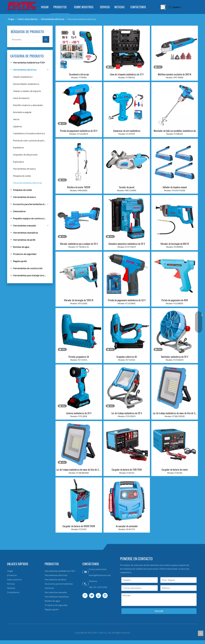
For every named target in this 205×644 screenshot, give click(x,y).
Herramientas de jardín (24, 240)
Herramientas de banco (24, 169)
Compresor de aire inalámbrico (127, 131)
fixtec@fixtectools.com (100, 575)
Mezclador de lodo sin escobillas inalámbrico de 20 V (175, 131)
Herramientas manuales (24, 225)
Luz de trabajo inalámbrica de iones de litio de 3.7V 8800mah (79, 470)
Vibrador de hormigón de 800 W (175, 244)
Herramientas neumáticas (25, 233)
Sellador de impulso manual (175, 187)
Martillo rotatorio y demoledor (28, 105)
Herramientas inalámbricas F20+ (29, 62)
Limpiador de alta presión (25, 155)
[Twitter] (92, 596)
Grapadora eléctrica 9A (127, 357)
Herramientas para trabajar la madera (31, 275)
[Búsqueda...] (27, 39)
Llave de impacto (21, 98)
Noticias (11, 588)
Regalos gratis (20, 261)
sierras (16, 119)
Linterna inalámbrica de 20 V (79, 413)
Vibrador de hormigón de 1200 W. (79, 300)
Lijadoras (17, 126)
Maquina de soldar (22, 176)
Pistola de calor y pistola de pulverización (31, 140)
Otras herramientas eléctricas (27, 183)
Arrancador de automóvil (127, 526)
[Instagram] (105, 596)
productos (12, 575)
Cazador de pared (127, 187)
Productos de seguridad (25, 254)
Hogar (10, 571)
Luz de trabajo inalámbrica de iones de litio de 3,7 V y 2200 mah (175, 413)
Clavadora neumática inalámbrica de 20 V (127, 244)
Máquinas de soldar (22, 190)
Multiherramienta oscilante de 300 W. (175, 74)
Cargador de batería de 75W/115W (127, 470)
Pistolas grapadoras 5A (79, 357)
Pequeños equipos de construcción (30, 218)
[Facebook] (85, 596)
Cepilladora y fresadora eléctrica (29, 133)
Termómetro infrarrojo (79, 74)
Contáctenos (13, 592)
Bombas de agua (21, 247)
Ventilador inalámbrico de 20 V (175, 357)
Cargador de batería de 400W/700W (79, 526)
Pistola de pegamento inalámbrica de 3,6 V (127, 300)
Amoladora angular (22, 112)
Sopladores (18, 147)
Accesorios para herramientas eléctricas (31, 204)
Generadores (19, 211)
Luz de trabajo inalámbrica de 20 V (127, 413)
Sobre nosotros (14, 579)
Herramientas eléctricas (25, 70)
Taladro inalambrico (23, 77)
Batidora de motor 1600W (79, 187)
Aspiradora (18, 162)
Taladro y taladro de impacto (27, 91)
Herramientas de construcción (28, 268)
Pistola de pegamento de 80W (175, 300)
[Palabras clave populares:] (163, 7)
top (201, 633)
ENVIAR (159, 611)
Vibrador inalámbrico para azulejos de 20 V (79, 244)
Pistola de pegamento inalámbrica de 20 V (79, 131)
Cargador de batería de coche (175, 470)
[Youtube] (98, 596)
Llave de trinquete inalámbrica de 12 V (127, 74)
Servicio (11, 584)
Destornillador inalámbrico (26, 84)
